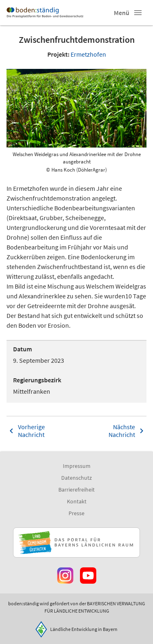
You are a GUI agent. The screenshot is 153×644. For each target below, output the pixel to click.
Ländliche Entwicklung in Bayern (84, 629)
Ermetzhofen (88, 54)
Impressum (77, 466)
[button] (138, 13)
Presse (76, 513)
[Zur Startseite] (45, 13)
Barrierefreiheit (76, 490)
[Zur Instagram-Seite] (65, 576)
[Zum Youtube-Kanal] (88, 576)
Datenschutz (76, 478)
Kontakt (77, 501)
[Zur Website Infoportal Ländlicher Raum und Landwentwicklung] (76, 543)
